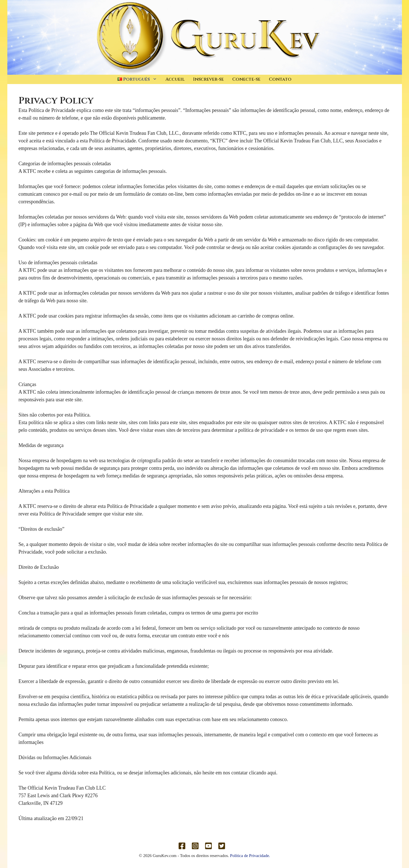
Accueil (175, 79)
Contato (280, 79)
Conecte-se (246, 79)
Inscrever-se (208, 79)
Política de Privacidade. (250, 856)
